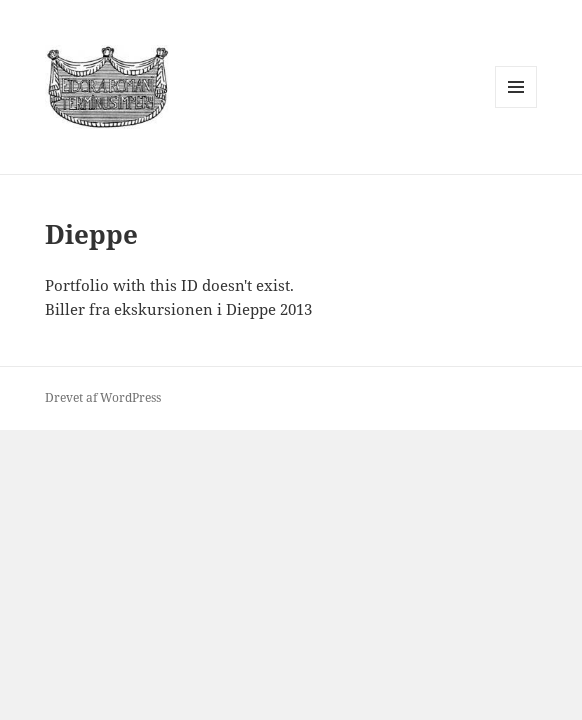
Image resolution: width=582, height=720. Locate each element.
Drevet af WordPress (103, 397)
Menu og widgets (516, 107)
